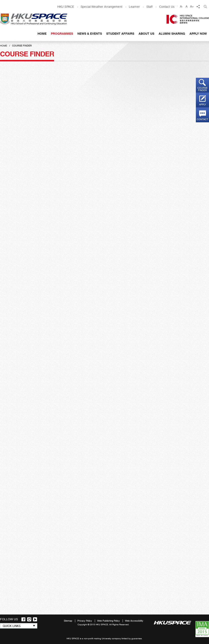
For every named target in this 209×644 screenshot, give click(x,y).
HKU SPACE (66, 7)
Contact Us (167, 7)
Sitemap (68, 621)
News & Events (90, 34)
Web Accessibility (134, 621)
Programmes (62, 34)
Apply (203, 105)
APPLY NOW (198, 34)
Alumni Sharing (172, 34)
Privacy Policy (85, 621)
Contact (202, 119)
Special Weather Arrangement (101, 7)
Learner (134, 7)
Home (42, 34)
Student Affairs (120, 34)
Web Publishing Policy (109, 621)
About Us (146, 34)
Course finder (202, 89)
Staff (150, 7)
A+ (192, 6)
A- (181, 6)
